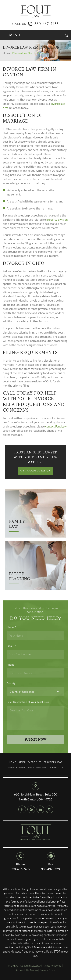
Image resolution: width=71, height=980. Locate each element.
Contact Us (56, 767)
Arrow (36, 513)
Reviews (41, 767)
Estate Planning (20, 577)
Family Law (17, 524)
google (31, 809)
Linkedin (40, 809)
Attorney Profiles (30, 762)
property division (57, 220)
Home (12, 762)
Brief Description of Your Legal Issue (28, 702)
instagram (49, 809)
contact (50, 426)
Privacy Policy (47, 970)
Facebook (22, 809)
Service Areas (17, 767)
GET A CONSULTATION (35, 471)
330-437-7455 (47, 24)
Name (11, 627)
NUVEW (13, 966)
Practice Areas (53, 762)
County (11, 683)
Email (11, 646)
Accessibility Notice (27, 970)
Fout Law (61, 426)
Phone (12, 665)
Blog (31, 767)
